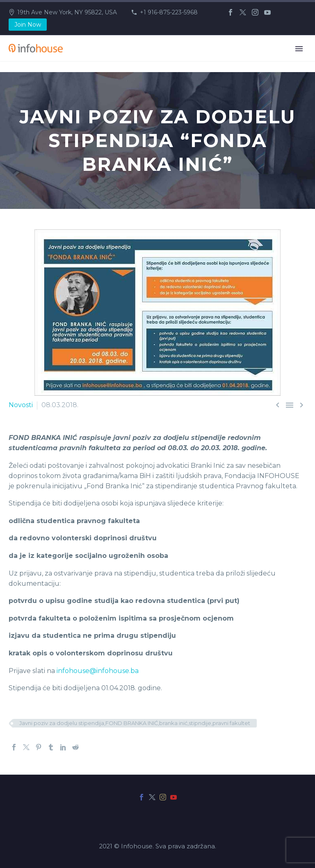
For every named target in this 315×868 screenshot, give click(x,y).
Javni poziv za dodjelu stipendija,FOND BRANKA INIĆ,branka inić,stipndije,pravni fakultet (135, 723)
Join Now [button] (28, 25)
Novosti (21, 405)
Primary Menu (299, 49)
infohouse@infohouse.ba (98, 671)
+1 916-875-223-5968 (169, 12)
